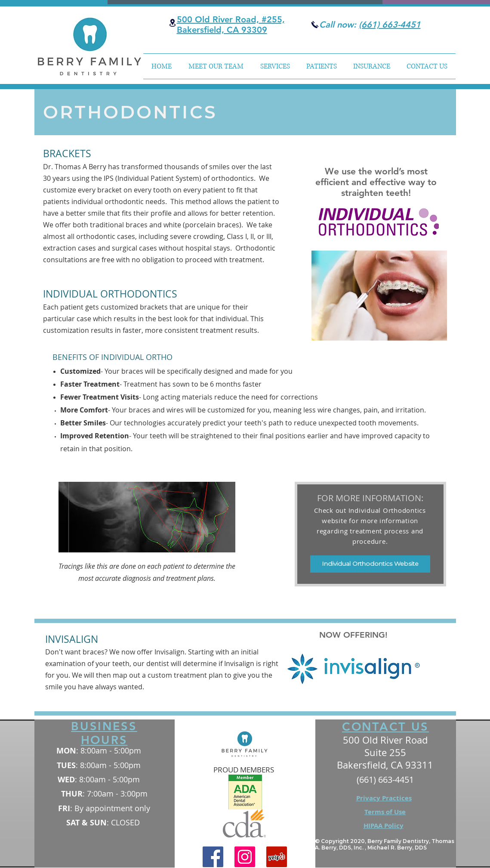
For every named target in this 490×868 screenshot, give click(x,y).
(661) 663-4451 (390, 25)
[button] (275, 66)
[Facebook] (213, 857)
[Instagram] (245, 857)
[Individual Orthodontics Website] (370, 564)
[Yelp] (277, 857)
